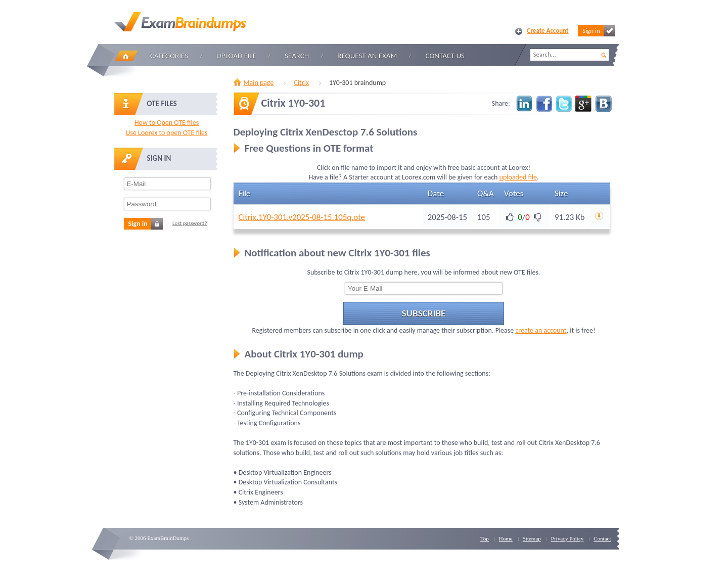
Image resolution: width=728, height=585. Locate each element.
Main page (259, 83)
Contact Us (445, 56)
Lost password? (190, 223)
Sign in (599, 31)
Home (126, 56)
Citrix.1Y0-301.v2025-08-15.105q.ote (302, 217)
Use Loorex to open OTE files (166, 133)
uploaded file (518, 177)
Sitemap (532, 538)
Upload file (236, 56)
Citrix (301, 83)
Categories (169, 56)
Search (297, 56)
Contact (602, 538)
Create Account (548, 31)
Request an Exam (367, 56)
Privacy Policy (567, 538)
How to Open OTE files (167, 123)
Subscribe (424, 313)
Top (485, 538)
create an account (541, 330)
